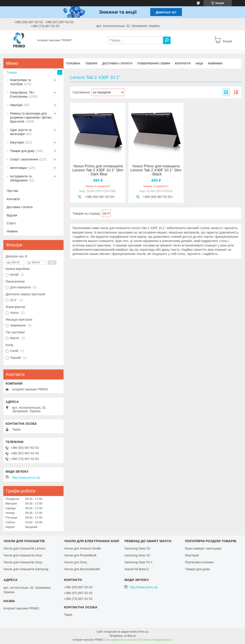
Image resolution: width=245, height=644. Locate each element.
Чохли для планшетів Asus (23, 555)
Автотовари (18, 168)
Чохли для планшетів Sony (23, 562)
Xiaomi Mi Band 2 (137, 569)
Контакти (183, 63)
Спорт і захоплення (24, 159)
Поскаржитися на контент (121, 640)
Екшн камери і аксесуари (203, 548)
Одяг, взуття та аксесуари (21, 132)
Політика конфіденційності (156, 640)
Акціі (199, 63)
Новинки (215, 63)
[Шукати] (167, 40)
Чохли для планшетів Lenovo (24, 548)
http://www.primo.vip (26, 478)
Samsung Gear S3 (137, 548)
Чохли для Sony (76, 562)
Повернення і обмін (154, 63)
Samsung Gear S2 (137, 555)
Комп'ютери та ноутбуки (21, 82)
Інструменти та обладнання (21, 178)
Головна (73, 63)
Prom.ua (143, 632)
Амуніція (16, 105)
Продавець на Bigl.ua (122, 636)
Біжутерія (17, 142)
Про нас (12, 191)
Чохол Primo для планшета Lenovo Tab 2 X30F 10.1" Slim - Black (156, 170)
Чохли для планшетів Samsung (26, 569)
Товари (91, 63)
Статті (11, 223)
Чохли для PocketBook (80, 555)
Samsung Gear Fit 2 (138, 562)
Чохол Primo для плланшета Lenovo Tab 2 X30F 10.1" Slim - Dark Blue (98, 170)
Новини (12, 231)
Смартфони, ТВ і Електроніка (22, 94)
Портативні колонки (199, 562)
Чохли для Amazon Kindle (82, 548)
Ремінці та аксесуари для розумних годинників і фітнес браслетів (31, 117)
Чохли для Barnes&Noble (82, 569)
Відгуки (12, 215)
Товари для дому (22, 151)
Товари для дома (197, 569)
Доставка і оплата (117, 63)
